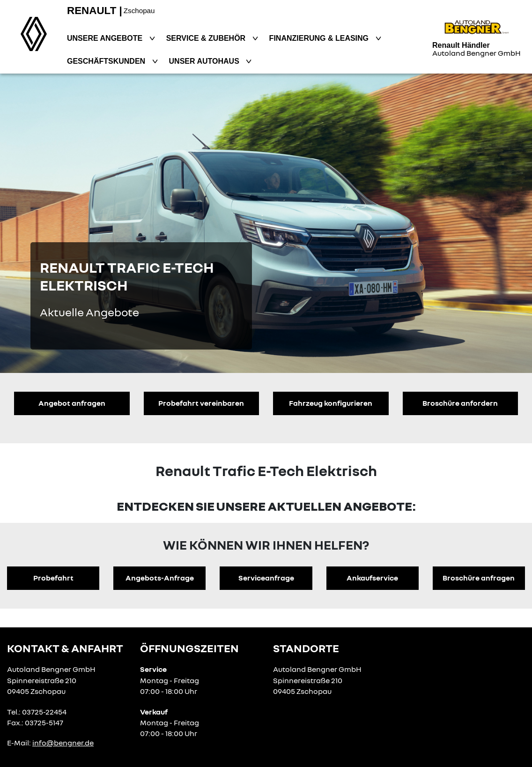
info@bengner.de (63, 743)
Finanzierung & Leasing (320, 38)
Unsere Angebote (106, 38)
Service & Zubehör (207, 38)
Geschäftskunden (107, 61)
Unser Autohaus (205, 61)
